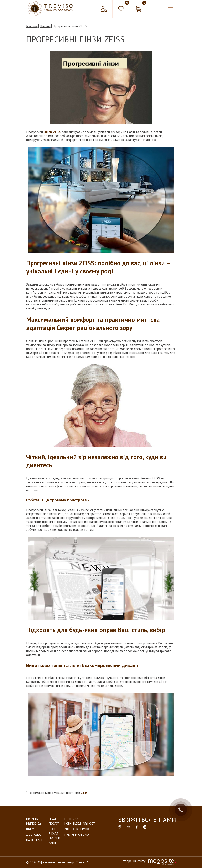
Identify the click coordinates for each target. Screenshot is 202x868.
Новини (55, 838)
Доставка (33, 835)
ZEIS (84, 793)
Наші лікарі (34, 840)
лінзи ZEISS (53, 132)
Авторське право (77, 829)
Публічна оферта (77, 835)
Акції (52, 843)
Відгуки (32, 829)
